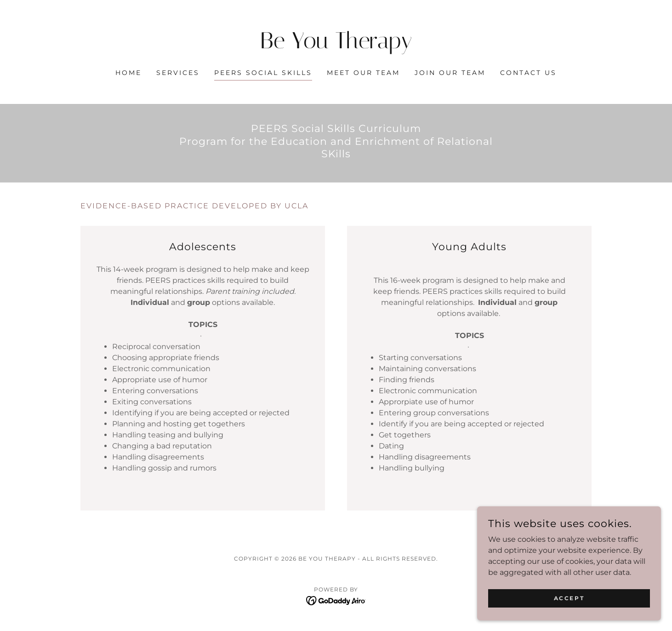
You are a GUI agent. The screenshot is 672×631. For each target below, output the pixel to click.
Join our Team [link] (450, 73)
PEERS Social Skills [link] (263, 73)
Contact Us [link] (528, 73)
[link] (336, 46)
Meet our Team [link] (363, 73)
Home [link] (128, 73)
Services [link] (178, 73)
